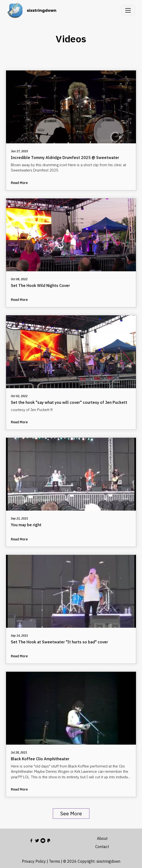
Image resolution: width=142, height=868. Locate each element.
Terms (54, 861)
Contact (102, 847)
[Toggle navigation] (128, 10)
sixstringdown (42, 10)
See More (71, 814)
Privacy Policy (34, 861)
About (102, 838)
